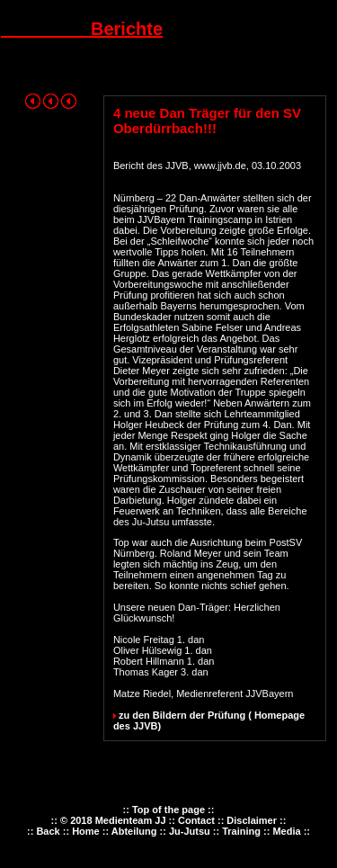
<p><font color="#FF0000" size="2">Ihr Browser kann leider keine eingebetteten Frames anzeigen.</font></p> (168, 833)
